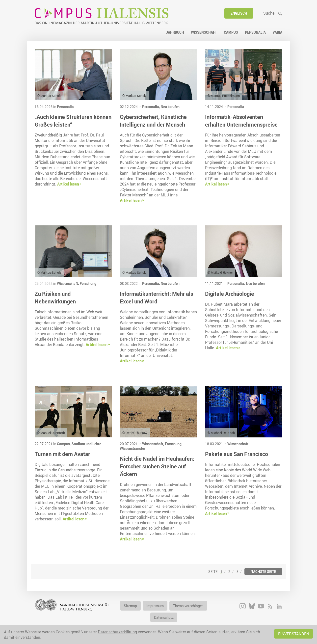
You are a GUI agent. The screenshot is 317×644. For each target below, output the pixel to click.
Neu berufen (170, 107)
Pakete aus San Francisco (237, 454)
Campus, (64, 444)
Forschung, (174, 444)
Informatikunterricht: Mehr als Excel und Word (157, 297)
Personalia (65, 107)
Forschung (88, 283)
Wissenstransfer (132, 448)
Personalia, (151, 107)
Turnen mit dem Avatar (62, 454)
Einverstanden (294, 634)
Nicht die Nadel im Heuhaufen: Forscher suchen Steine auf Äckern (157, 466)
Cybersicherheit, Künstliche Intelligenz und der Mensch (153, 121)
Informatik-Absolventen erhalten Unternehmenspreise (241, 121)
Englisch (239, 13)
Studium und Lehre (86, 444)
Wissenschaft (238, 444)
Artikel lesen (68, 184)
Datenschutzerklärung (117, 632)
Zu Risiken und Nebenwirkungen (55, 297)
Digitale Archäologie (230, 294)
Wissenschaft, (68, 283)
